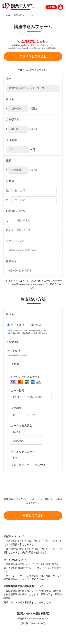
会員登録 (51, 7)
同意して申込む (33, 516)
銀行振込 (34, 325)
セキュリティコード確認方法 (28, 465)
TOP (8, 15)
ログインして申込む (33, 56)
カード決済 (16, 325)
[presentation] (33, 484)
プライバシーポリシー (29, 499)
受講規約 (8, 499)
